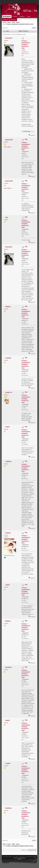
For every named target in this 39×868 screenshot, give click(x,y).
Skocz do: (24, 850)
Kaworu (8, 533)
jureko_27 (9, 392)
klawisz (8, 307)
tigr (7, 217)
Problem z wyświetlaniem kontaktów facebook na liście (26, 45)
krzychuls (9, 38)
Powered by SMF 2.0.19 (9, 857)
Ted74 (8, 427)
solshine (8, 358)
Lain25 (8, 763)
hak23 (8, 720)
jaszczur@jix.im (8, 147)
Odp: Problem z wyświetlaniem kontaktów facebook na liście (26, 145)
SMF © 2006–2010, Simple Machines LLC (26, 857)
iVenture (19, 859)
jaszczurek (9, 140)
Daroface (9, 667)
